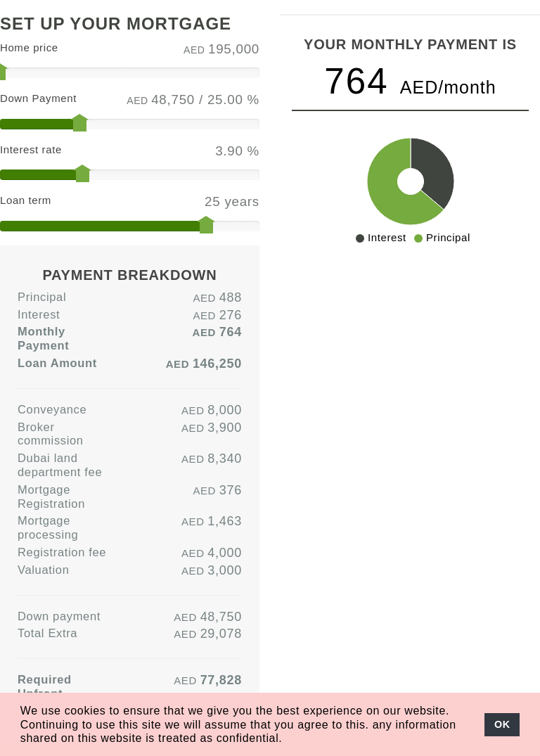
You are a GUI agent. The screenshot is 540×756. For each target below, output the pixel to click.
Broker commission (51, 434)
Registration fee (62, 552)
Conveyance (52, 409)
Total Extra (47, 633)
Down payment (59, 616)
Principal (42, 297)
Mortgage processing (48, 527)
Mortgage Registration (51, 496)
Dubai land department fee (60, 465)
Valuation (44, 570)
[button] (288, 739)
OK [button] (502, 724)
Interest (39, 314)
